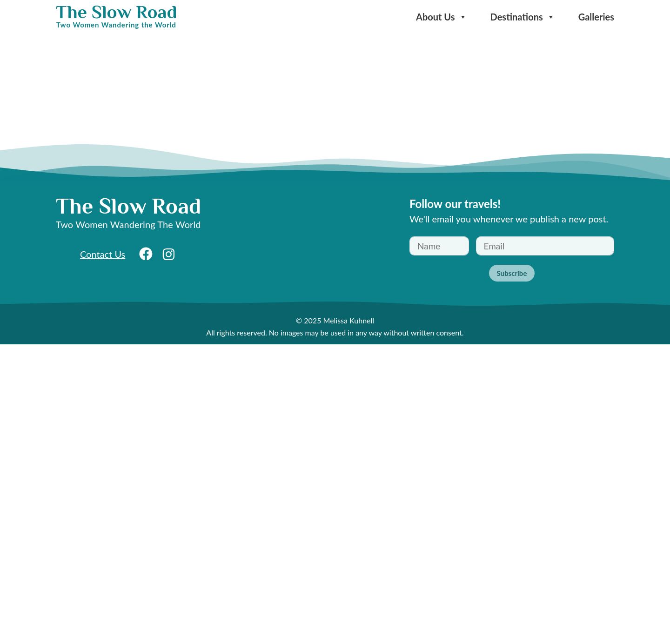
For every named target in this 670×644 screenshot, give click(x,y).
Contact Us (103, 254)
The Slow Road (116, 12)
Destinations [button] (523, 17)
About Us (442, 17)
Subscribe (512, 273)
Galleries (596, 17)
